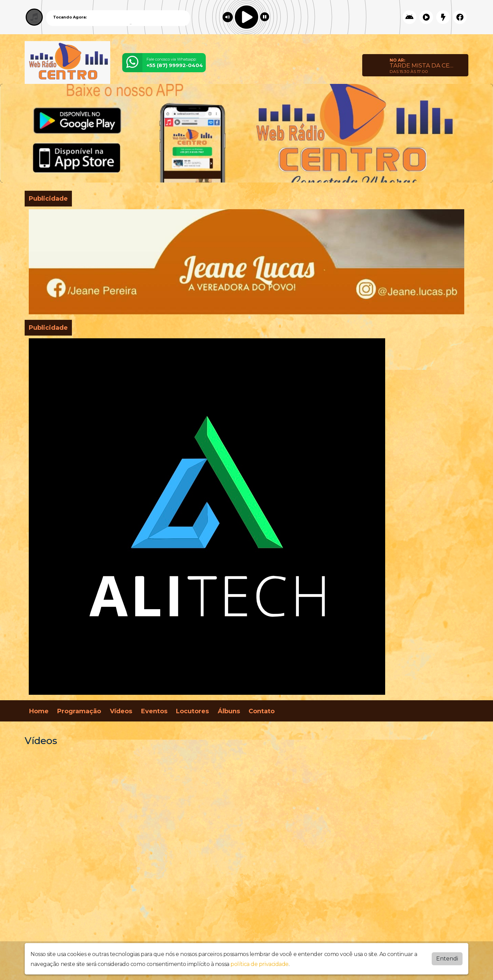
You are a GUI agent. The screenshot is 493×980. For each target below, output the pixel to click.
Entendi (447, 959)
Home (39, 711)
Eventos (154, 711)
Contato (262, 711)
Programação (79, 711)
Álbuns (229, 711)
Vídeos (121, 711)
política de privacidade (260, 964)
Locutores (192, 711)
